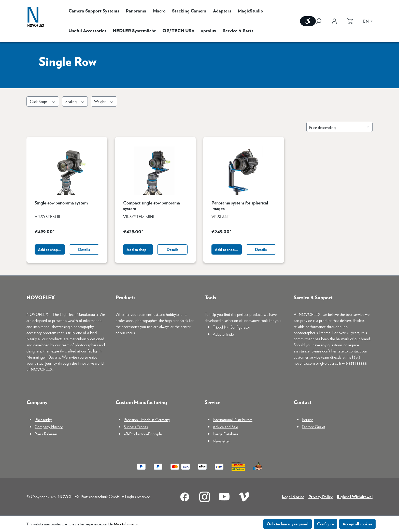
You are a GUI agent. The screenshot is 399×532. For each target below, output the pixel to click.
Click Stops (43, 101)
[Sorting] (339, 127)
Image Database (225, 434)
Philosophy (43, 419)
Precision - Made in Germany (147, 419)
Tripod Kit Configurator (231, 327)
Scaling (75, 101)
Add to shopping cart (51, 249)
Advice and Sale (225, 427)
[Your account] (334, 21)
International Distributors (233, 419)
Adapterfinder (224, 334)
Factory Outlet (313, 427)
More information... (127, 524)
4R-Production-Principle (143, 434)
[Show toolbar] (308, 21)
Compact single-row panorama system (152, 205)
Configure (325, 524)
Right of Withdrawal (355, 497)
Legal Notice (293, 497)
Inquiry (307, 419)
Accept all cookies (357, 524)
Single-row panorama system (61, 203)
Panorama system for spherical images (240, 205)
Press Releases (46, 434)
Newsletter (221, 441)
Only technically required (288, 524)
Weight (104, 101)
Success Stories (136, 427)
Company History (49, 427)
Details (84, 249)
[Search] (321, 21)
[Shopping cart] (350, 21)
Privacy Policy (320, 497)
